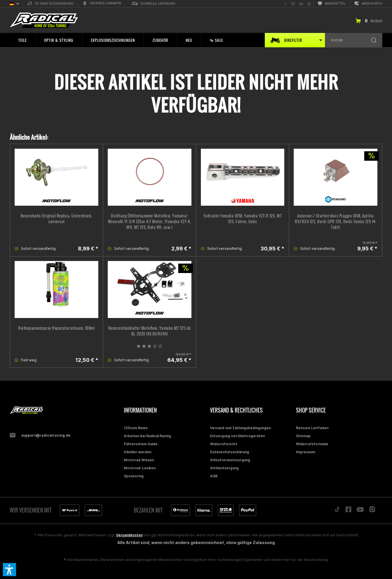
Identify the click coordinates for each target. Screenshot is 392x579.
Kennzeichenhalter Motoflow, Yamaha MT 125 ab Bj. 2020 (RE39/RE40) (150, 331)
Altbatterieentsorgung (230, 460)
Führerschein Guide (141, 444)
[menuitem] (51, 4)
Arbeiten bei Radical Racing (147, 436)
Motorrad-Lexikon (140, 468)
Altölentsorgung (224, 468)
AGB (214, 476)
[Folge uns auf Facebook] (293, 4)
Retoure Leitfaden (312, 428)
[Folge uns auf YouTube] (301, 4)
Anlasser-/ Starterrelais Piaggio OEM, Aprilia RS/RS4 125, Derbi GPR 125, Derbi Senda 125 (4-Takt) (336, 221)
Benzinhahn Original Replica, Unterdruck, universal (56, 219)
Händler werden (138, 452)
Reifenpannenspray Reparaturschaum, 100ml (56, 328)
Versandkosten (129, 535)
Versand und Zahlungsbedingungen (240, 428)
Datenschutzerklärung (230, 452)
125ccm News (136, 428)
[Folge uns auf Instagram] (309, 4)
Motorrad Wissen (139, 460)
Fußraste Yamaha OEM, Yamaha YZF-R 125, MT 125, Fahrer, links (243, 219)
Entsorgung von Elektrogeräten (237, 436)
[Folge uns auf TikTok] (286, 4)
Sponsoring (134, 476)
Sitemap (303, 436)
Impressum (306, 452)
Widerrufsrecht (224, 444)
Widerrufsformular (312, 444)
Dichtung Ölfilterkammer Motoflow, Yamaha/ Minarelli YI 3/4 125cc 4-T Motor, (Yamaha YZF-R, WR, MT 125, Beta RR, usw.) (150, 221)
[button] (9, 570)
